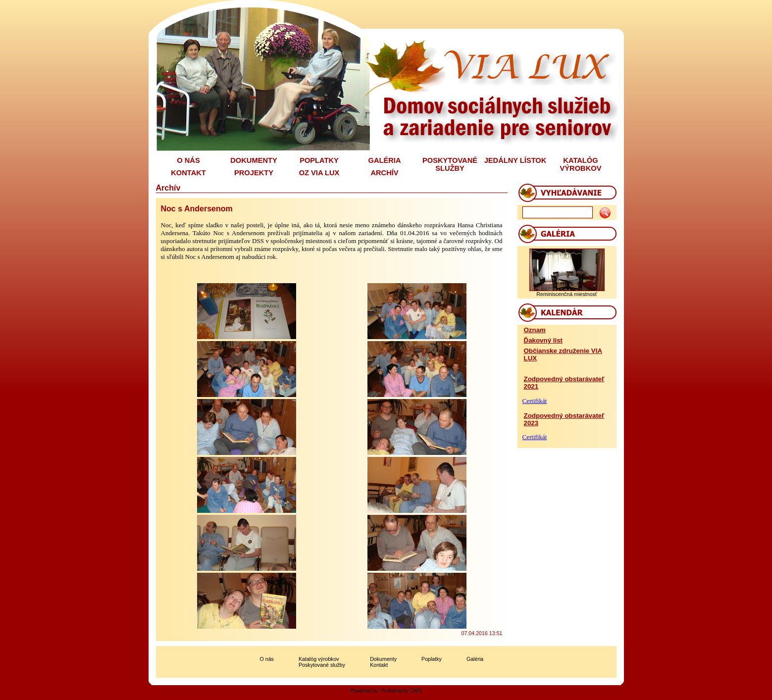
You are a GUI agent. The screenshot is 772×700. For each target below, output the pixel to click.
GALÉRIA (385, 160)
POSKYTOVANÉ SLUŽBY (450, 164)
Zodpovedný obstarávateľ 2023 (564, 419)
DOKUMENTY (254, 160)
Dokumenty (383, 659)
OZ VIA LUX (319, 173)
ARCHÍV (384, 173)
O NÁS (188, 160)
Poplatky (432, 659)
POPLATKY (319, 160)
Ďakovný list (543, 340)
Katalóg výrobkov (319, 659)
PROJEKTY (254, 173)
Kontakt (379, 665)
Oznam (535, 330)
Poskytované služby (322, 665)
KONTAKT (188, 173)
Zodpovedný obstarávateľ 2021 (564, 383)
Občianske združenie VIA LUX (563, 354)
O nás (267, 659)
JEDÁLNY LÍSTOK (515, 160)
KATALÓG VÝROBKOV (581, 164)
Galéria (475, 659)
